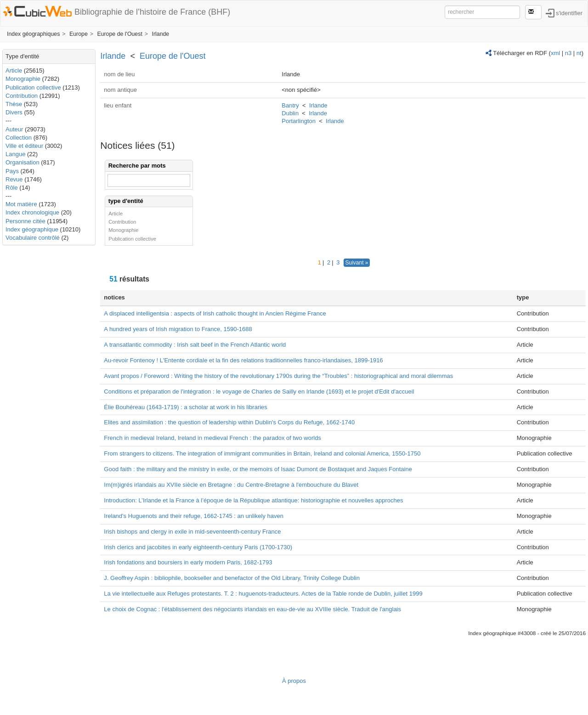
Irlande (160, 34)
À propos (294, 681)
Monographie (23, 79)
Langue (15, 154)
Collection (19, 138)
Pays (12, 171)
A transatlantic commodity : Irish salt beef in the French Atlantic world (195, 345)
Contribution (22, 96)
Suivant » (356, 263)
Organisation (23, 162)
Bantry (290, 105)
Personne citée (25, 221)
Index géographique (32, 229)
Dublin (290, 113)
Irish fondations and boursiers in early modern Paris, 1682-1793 (188, 562)
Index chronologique (32, 212)
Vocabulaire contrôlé (33, 238)
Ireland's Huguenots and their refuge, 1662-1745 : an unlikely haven (194, 516)
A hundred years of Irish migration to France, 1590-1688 (178, 329)
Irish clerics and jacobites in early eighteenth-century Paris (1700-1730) (198, 547)
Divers (14, 112)
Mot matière (21, 204)
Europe (79, 34)
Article (14, 70)
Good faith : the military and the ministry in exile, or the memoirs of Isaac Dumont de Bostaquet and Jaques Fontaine (258, 469)
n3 (568, 53)
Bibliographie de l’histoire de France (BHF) (152, 12)
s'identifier (569, 13)
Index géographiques (33, 34)
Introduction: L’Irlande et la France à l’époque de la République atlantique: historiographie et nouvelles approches (253, 500)
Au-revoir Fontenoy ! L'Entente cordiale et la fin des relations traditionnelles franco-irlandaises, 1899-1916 (243, 360)
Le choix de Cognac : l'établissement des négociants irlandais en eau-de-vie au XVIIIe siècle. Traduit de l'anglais (252, 609)
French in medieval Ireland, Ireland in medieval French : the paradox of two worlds (212, 438)
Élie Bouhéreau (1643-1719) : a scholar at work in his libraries (186, 407)
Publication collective (33, 87)
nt (579, 53)
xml (555, 53)
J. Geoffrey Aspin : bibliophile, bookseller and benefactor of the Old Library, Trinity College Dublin (232, 578)
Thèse (14, 104)
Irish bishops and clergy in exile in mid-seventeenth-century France (192, 532)
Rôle (12, 188)
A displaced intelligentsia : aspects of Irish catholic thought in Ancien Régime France (215, 313)
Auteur (14, 129)
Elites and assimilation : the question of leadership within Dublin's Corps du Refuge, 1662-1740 (229, 422)
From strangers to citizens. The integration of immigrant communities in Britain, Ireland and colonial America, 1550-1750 (262, 453)
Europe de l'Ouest (119, 34)
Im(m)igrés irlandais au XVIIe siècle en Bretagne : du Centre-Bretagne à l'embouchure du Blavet (231, 485)
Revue (14, 179)
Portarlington (299, 121)
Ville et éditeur (25, 146)
